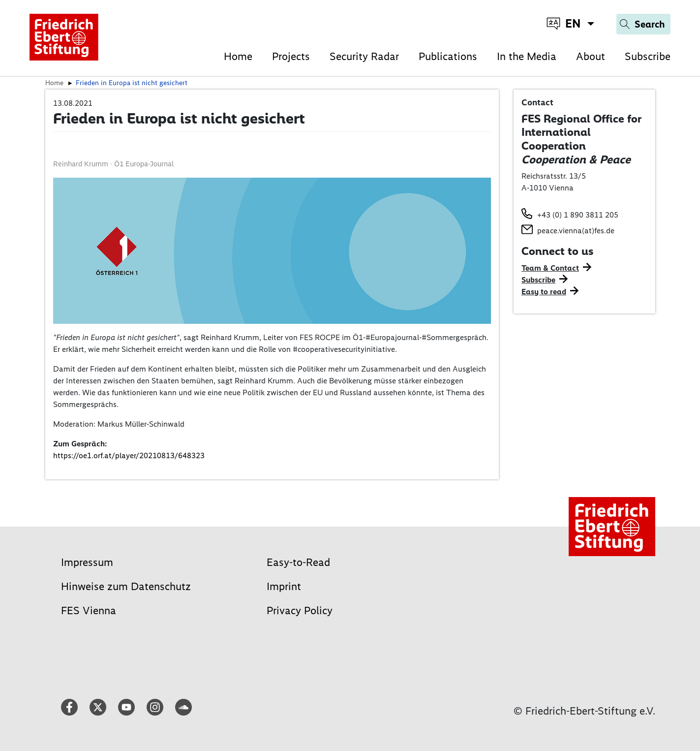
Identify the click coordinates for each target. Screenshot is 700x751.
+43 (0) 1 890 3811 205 (578, 215)
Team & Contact (550, 268)
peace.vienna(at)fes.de (576, 231)
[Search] (643, 24)
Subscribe (648, 56)
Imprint (284, 586)
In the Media (527, 56)
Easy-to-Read (298, 562)
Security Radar (364, 56)
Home (238, 56)
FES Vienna (89, 610)
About (591, 56)
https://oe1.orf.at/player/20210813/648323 (129, 455)
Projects (291, 56)
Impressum (87, 562)
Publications (448, 56)
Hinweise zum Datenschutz (126, 586)
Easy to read (544, 292)
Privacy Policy (300, 610)
